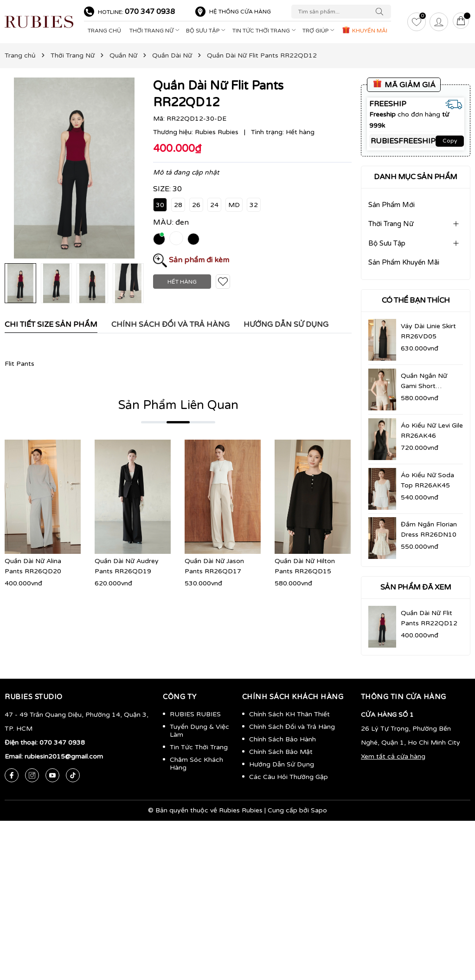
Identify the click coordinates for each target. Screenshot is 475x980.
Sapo (319, 810)
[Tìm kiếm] (382, 12)
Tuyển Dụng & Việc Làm (199, 731)
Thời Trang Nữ (155, 31)
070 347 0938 (150, 12)
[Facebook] (12, 775)
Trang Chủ (104, 31)
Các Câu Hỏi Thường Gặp (289, 777)
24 (214, 205)
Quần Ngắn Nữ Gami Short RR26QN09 (424, 386)
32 (254, 205)
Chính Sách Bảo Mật (281, 752)
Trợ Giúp (319, 31)
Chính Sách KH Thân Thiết (289, 714)
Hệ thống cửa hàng (240, 12)
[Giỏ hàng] (461, 22)
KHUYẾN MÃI (364, 30)
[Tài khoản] (439, 22)
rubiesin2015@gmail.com (64, 756)
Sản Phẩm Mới (392, 205)
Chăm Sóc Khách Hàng (196, 764)
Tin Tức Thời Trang (265, 31)
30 (160, 205)
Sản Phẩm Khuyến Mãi (404, 262)
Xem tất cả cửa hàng (393, 756)
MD (234, 205)
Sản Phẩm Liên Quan (178, 405)
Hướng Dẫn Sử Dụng (282, 764)
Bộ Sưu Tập (207, 31)
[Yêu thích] (417, 22)
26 (196, 205)
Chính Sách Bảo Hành (282, 739)
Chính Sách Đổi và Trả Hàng (292, 727)
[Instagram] (32, 775)
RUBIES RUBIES (195, 714)
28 (178, 205)
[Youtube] (52, 775)
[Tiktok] (73, 775)
